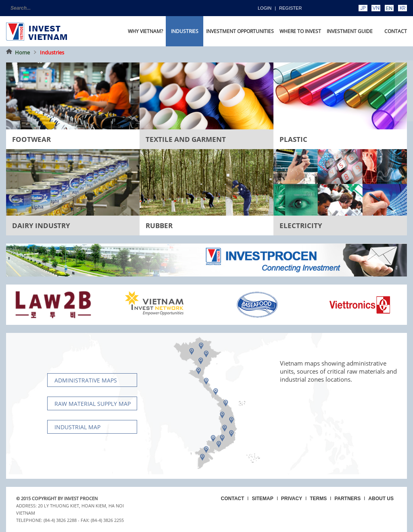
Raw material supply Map (93, 404)
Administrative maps (86, 380)
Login (265, 8)
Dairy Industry (41, 225)
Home (22, 52)
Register (290, 8)
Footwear (31, 139)
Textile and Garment (186, 139)
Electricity (301, 225)
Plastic (293, 139)
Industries (52, 52)
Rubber (159, 225)
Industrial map (77, 427)
